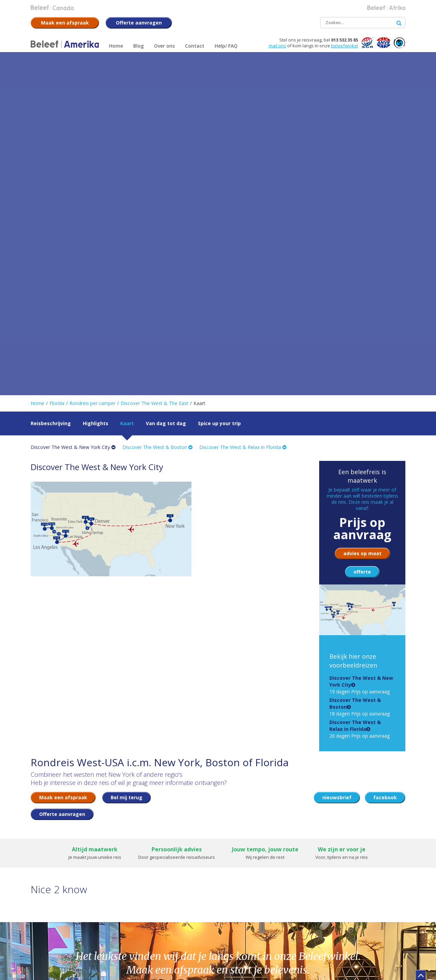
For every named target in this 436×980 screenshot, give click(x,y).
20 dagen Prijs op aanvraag (360, 729)
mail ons (277, 46)
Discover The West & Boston (157, 447)
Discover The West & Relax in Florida (243, 447)
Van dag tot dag (166, 423)
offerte (362, 572)
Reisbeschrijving (51, 423)
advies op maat (362, 553)
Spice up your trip (219, 423)
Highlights (96, 423)
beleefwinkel (345, 46)
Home (37, 403)
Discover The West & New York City (73, 447)
